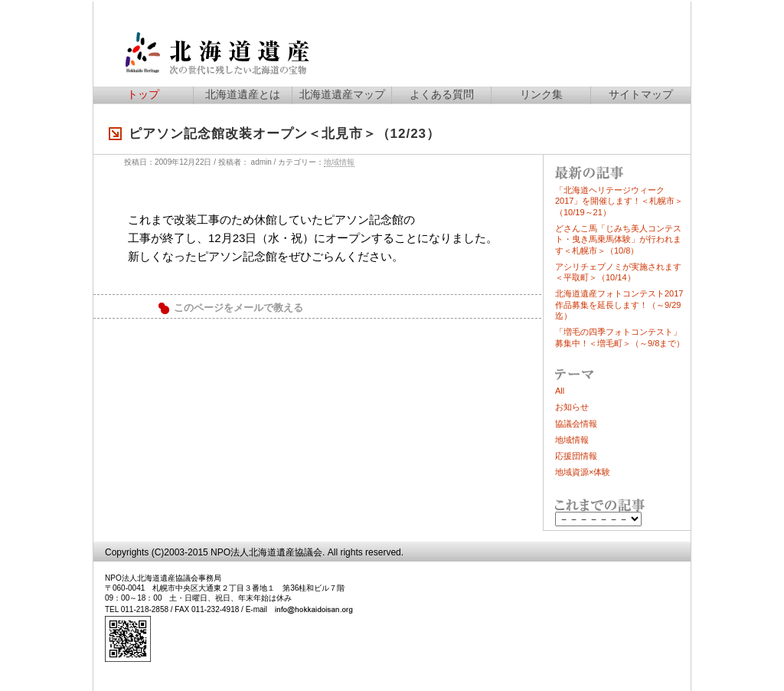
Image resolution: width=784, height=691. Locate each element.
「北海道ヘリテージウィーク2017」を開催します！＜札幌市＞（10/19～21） (619, 201)
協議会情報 (576, 424)
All (560, 391)
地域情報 (339, 162)
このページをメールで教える (238, 308)
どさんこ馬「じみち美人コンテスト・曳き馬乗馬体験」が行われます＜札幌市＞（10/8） (618, 239)
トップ (143, 94)
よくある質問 (442, 94)
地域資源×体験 (583, 472)
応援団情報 (576, 456)
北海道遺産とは (243, 94)
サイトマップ (641, 94)
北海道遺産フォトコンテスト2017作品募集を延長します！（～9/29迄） (619, 305)
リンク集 (541, 94)
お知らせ (572, 407)
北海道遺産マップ (342, 94)
